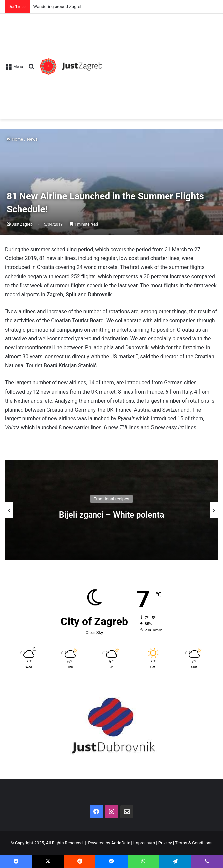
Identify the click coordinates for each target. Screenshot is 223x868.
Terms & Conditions (194, 843)
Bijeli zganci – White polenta (112, 514)
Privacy (165, 843)
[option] (111, 510)
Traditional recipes (111, 499)
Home (15, 139)
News (33, 139)
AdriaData (121, 843)
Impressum (144, 843)
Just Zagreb (22, 224)
